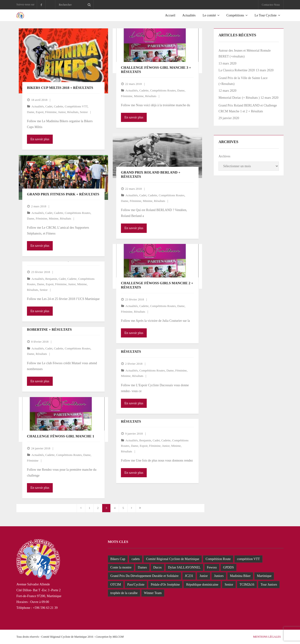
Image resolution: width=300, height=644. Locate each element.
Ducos (157, 567)
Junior (62, 112)
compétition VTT (248, 559)
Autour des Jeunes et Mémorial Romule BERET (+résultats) (245, 53)
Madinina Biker (240, 576)
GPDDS (229, 567)
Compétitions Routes (163, 90)
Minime (139, 96)
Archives (224, 156)
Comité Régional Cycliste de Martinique (173, 559)
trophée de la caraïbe (124, 593)
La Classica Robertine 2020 (237, 70)
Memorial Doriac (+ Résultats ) (239, 98)
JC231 (189, 576)
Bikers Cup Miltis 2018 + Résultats (60, 88)
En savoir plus (40, 139)
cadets (136, 559)
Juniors (219, 576)
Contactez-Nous (271, 5)
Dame (31, 112)
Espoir (40, 112)
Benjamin (51, 279)
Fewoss (212, 567)
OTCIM (116, 585)
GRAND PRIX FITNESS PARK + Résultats (63, 194)
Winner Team (153, 593)
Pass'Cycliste (136, 585)
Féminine (51, 112)
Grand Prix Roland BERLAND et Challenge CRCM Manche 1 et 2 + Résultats (248, 108)
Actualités (38, 106)
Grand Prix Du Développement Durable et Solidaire (144, 576)
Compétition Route (218, 559)
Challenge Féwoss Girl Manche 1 (61, 436)
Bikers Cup (118, 559)
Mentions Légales (267, 637)
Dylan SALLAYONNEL (184, 567)
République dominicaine (202, 585)
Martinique (264, 576)
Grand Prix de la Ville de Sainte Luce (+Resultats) (243, 81)
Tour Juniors (269, 585)
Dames (142, 567)
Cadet (49, 106)
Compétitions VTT (76, 106)
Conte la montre (121, 567)
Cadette (59, 106)
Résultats (73, 112)
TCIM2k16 (247, 585)
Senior (84, 112)
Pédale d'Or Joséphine (165, 585)
